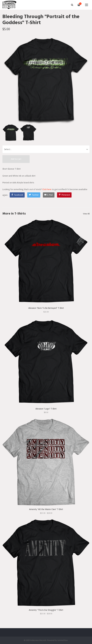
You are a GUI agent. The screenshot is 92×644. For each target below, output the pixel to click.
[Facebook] (17, 195)
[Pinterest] (64, 195)
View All (86, 214)
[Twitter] (34, 195)
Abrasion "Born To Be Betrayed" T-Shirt (46, 308)
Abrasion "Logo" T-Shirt (46, 409)
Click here (47, 189)
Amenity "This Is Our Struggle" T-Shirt (46, 610)
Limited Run (63, 640)
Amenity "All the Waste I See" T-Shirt (46, 509)
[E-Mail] (49, 195)
